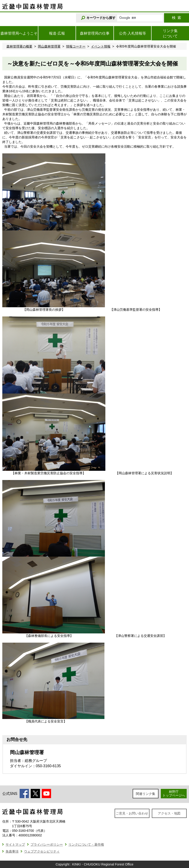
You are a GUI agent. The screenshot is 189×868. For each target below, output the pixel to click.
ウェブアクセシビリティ (42, 851)
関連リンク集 (146, 794)
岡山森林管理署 (49, 46)
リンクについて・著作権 (86, 844)
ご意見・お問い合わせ (132, 813)
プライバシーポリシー (47, 844)
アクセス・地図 (169, 813)
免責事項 (12, 851)
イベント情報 (101, 46)
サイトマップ (15, 844)
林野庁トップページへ (174, 793)
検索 (177, 18)
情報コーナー (76, 46)
